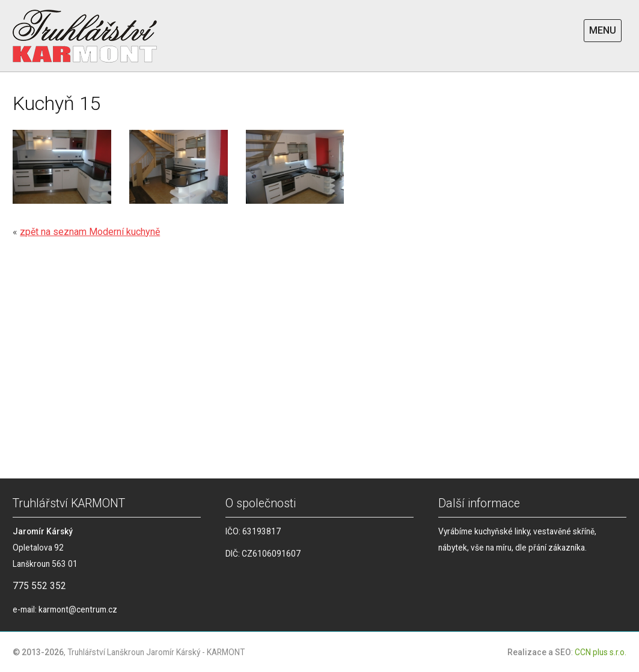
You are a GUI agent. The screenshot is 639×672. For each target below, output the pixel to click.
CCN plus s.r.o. (601, 652)
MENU (603, 30)
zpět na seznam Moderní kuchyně (90, 232)
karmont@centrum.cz (78, 609)
